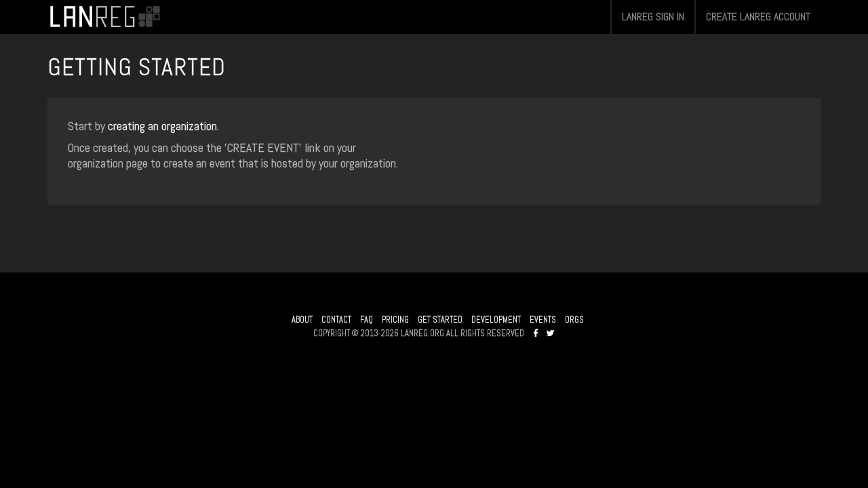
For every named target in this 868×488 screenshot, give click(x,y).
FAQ (367, 320)
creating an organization (162, 126)
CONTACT (336, 320)
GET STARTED (440, 320)
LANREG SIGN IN (653, 17)
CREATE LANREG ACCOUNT (758, 17)
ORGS (574, 320)
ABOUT (302, 320)
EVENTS (543, 320)
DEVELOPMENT (496, 320)
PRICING (395, 320)
